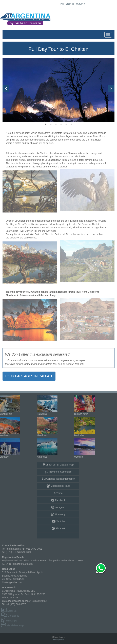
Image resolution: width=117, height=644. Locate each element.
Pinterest (58, 528)
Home (62, 4)
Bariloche (83, 425)
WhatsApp (58, 513)
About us (70, 4)
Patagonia (46, 404)
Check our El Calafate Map (58, 464)
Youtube (58, 520)
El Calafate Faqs (14, 625)
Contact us (80, 4)
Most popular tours (58, 485)
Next (111, 89)
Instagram (58, 506)
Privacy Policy (58, 640)
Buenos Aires (83, 404)
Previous (6, 89)
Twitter (58, 492)
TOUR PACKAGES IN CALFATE (29, 376)
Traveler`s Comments (58, 471)
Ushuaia (83, 447)
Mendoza (46, 425)
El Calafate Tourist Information (58, 478)
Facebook (58, 499)
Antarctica (46, 447)
